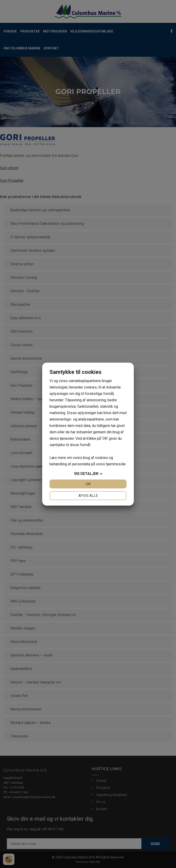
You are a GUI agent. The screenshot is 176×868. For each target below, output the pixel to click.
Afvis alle (88, 496)
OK (88, 484)
